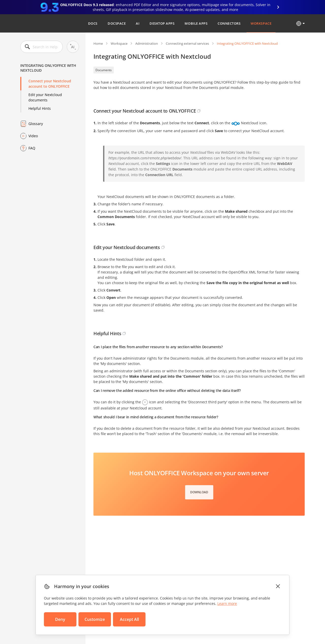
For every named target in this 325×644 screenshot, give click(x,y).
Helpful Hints (40, 108)
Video (33, 136)
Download (199, 492)
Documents (104, 70)
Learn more (227, 603)
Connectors (229, 23)
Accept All (129, 619)
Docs (93, 23)
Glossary (36, 124)
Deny (60, 619)
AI (138, 23)
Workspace (261, 23)
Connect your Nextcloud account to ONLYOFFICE (50, 84)
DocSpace (117, 23)
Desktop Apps (162, 23)
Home (98, 43)
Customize (95, 619)
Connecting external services (187, 43)
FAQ (32, 148)
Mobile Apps (196, 23)
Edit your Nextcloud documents (45, 97)
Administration (147, 43)
